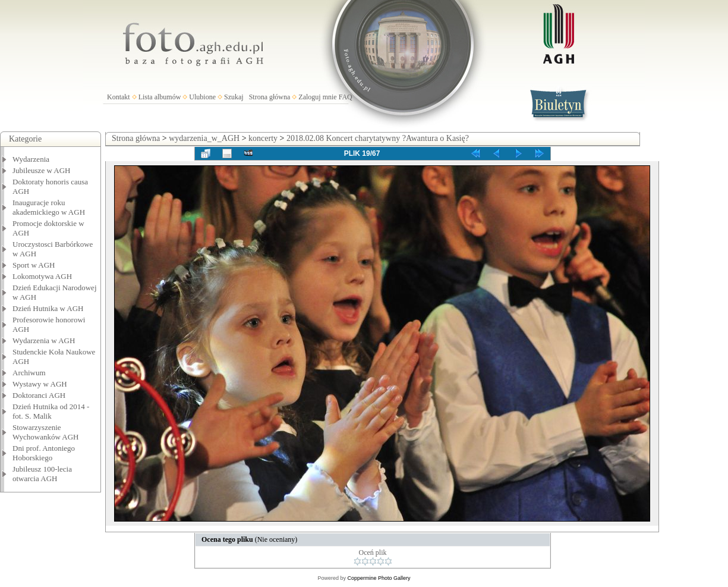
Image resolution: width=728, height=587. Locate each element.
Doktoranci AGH (39, 395)
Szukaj (234, 97)
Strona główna (270, 97)
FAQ (346, 97)
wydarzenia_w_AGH (204, 138)
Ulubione (202, 97)
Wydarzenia (31, 159)
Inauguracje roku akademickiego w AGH (49, 207)
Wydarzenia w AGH (44, 340)
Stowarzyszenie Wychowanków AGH (46, 432)
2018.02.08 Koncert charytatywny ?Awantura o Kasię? (378, 138)
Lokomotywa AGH (42, 276)
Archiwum (29, 373)
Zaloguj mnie (317, 97)
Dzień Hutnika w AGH (48, 308)
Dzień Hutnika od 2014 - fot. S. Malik (51, 411)
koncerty (263, 138)
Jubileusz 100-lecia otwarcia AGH (42, 474)
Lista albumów (160, 97)
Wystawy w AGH (40, 384)
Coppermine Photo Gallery (379, 578)
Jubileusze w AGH (42, 170)
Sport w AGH (34, 265)
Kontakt (119, 97)
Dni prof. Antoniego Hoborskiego (44, 453)
